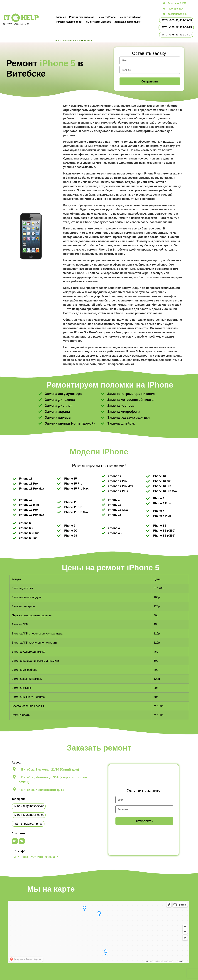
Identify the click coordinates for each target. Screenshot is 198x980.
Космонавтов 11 (177, 14)
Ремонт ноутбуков (130, 17)
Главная (61, 17)
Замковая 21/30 (177, 3)
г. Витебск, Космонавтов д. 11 (41, 790)
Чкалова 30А (175, 9)
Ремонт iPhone (107, 17)
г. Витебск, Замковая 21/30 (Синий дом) (49, 769)
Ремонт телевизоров (69, 22)
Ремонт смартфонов (82, 17)
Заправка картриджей (128, 22)
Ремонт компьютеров (98, 22)
